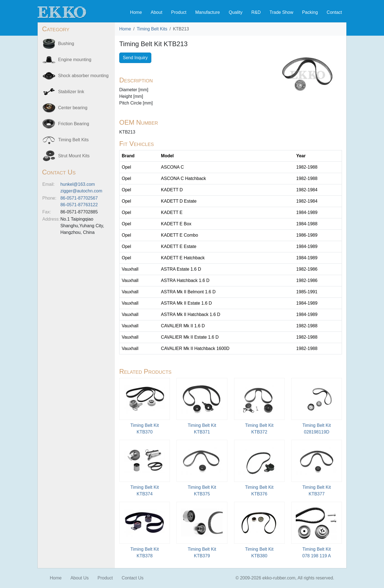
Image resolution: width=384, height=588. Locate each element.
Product (179, 12)
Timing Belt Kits (152, 29)
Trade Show (281, 12)
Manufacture (208, 12)
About (157, 12)
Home (136, 12)
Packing (310, 12)
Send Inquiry (135, 58)
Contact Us (133, 578)
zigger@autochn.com (81, 191)
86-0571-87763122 (79, 205)
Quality (236, 12)
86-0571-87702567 (79, 198)
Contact (334, 12)
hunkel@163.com (78, 184)
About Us (80, 578)
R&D (256, 12)
